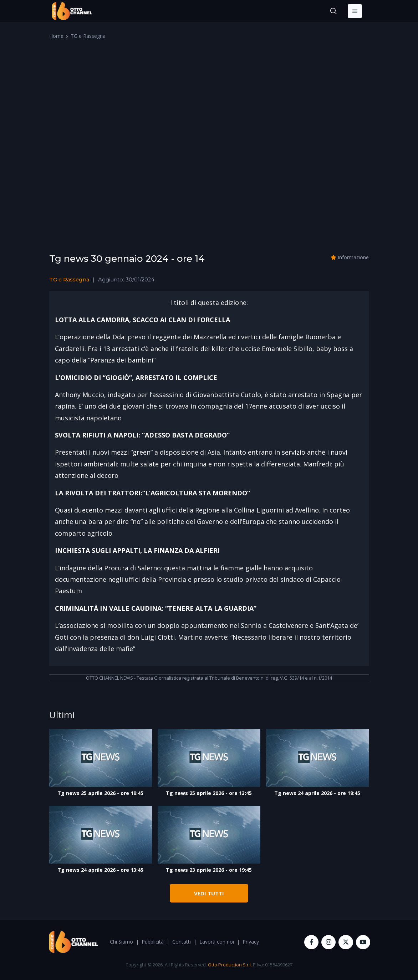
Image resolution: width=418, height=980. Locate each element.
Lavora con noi (217, 942)
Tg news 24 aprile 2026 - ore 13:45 (100, 870)
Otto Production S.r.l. (230, 965)
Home (56, 36)
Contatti (182, 942)
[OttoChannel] (72, 11)
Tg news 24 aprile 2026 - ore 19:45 (317, 793)
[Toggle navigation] (355, 11)
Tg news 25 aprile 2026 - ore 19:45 (100, 793)
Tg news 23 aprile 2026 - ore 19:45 (209, 870)
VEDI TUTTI (209, 893)
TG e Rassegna (88, 36)
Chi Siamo (121, 942)
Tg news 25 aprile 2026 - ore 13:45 (209, 793)
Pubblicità (153, 942)
